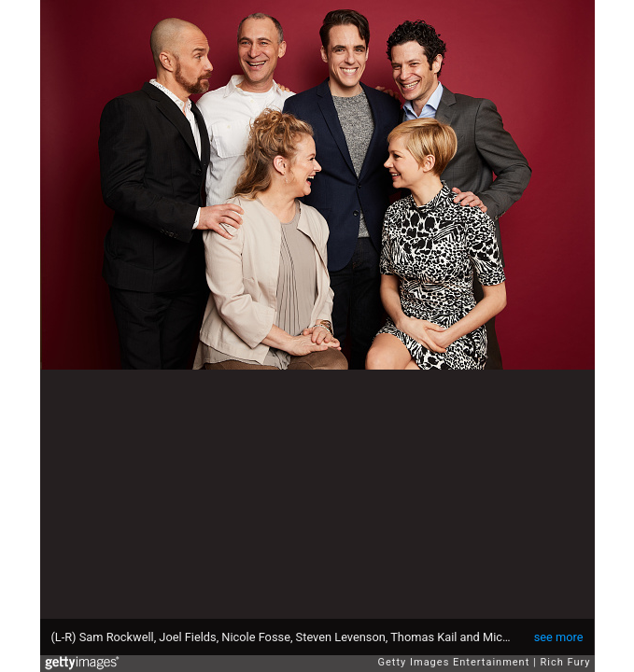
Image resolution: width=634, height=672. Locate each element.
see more (559, 637)
